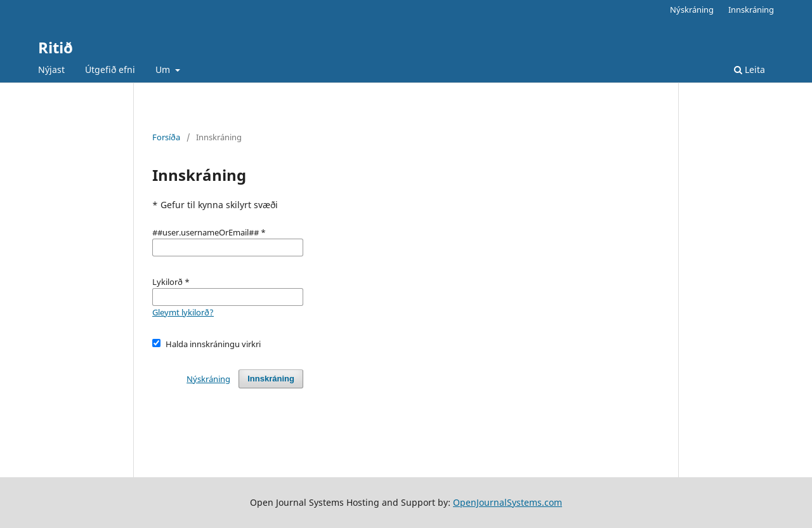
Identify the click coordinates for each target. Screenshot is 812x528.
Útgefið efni (110, 69)
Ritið (56, 47)
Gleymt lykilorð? (183, 312)
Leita (750, 69)
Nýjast (51, 69)
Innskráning (751, 10)
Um (164, 69)
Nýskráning (692, 10)
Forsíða (166, 137)
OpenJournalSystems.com (507, 502)
